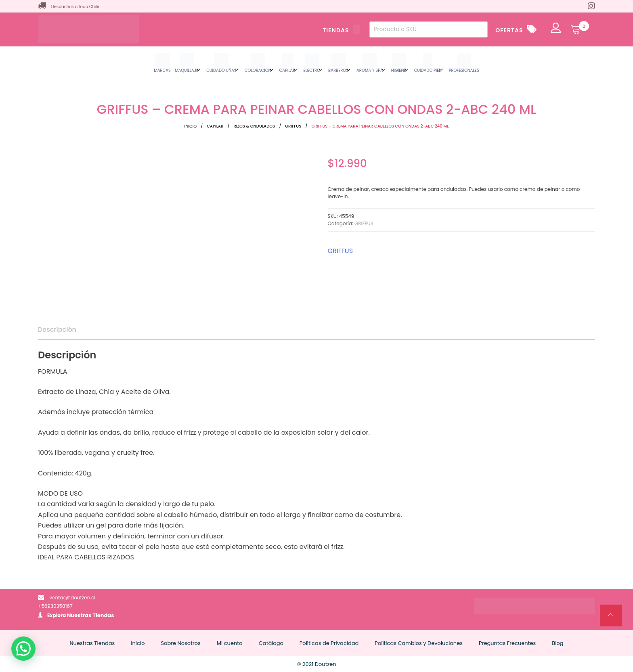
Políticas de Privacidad (329, 643)
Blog (558, 643)
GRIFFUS (293, 126)
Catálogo (271, 643)
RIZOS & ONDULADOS (255, 126)
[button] (23, 649)
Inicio (191, 126)
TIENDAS (341, 30)
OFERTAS (509, 30)
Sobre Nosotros (180, 643)
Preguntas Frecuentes (507, 643)
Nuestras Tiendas (91, 615)
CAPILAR (215, 126)
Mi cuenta (230, 643)
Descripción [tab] (57, 330)
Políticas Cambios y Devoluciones (419, 643)
